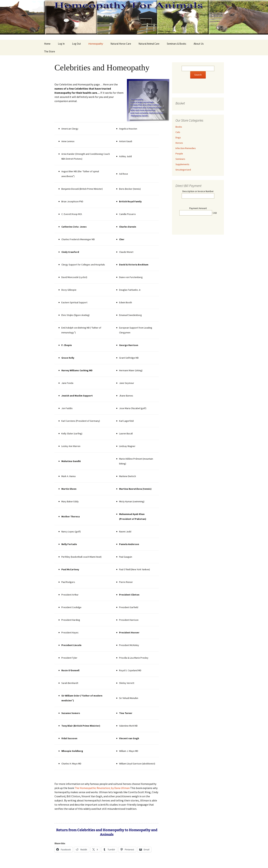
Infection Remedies (186, 148)
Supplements (182, 164)
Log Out (77, 44)
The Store (50, 51)
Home (47, 44)
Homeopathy (96, 44)
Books (179, 127)
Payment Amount (198, 208)
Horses (179, 143)
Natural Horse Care (121, 44)
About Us (199, 44)
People (179, 154)
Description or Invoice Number (198, 191)
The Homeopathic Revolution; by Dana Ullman (102, 788)
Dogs (178, 137)
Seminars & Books (177, 44)
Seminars (180, 159)
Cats (178, 132)
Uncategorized (183, 170)
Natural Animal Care (149, 44)
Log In (61, 44)
